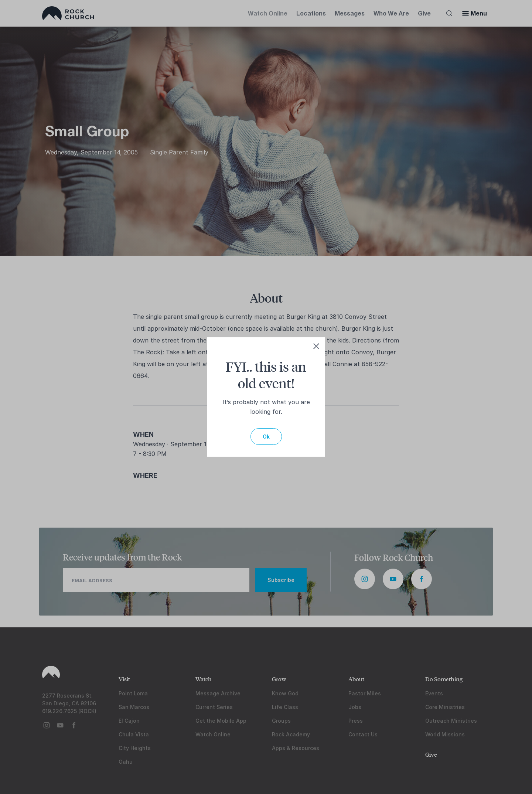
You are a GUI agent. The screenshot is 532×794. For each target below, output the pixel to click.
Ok (266, 437)
